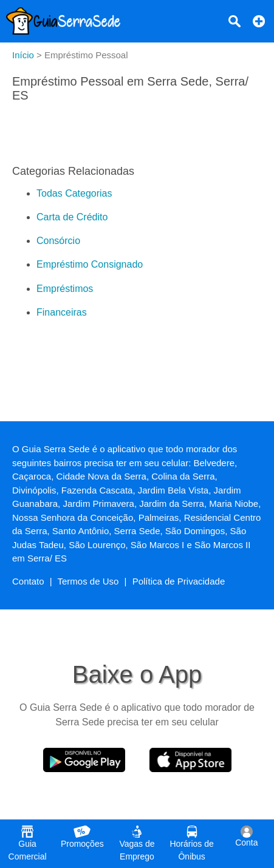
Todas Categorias (74, 193)
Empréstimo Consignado (90, 264)
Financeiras (62, 312)
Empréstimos (65, 289)
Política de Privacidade (179, 581)
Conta (246, 836)
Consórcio (58, 241)
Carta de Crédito (72, 217)
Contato (28, 581)
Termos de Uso (88, 581)
